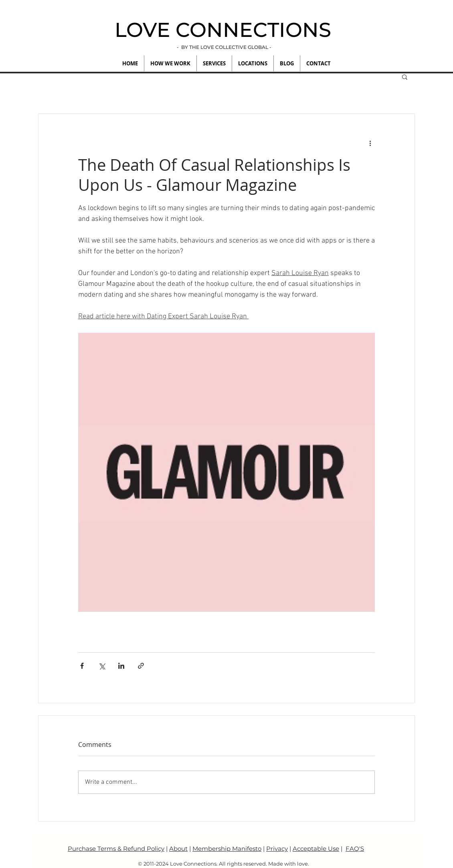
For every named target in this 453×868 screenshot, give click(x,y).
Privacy (277, 849)
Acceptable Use (316, 849)
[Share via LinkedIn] (121, 666)
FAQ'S (355, 849)
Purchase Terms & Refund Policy (116, 849)
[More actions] (370, 143)
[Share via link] (141, 666)
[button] (405, 77)
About (178, 849)
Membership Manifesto (227, 849)
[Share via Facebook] (82, 666)
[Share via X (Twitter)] (102, 666)
